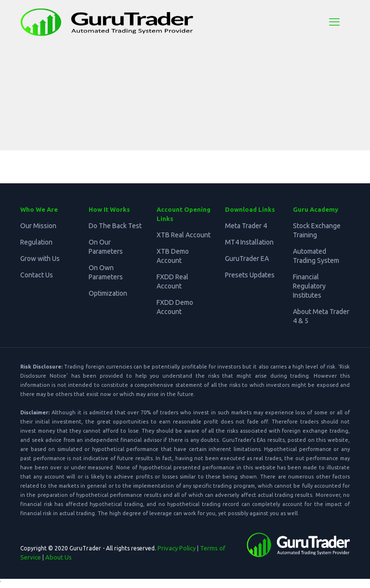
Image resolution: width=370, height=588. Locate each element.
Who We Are (39, 209)
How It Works (109, 209)
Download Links (250, 209)
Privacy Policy (177, 548)
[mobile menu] (334, 22)
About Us (59, 557)
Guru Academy (316, 209)
